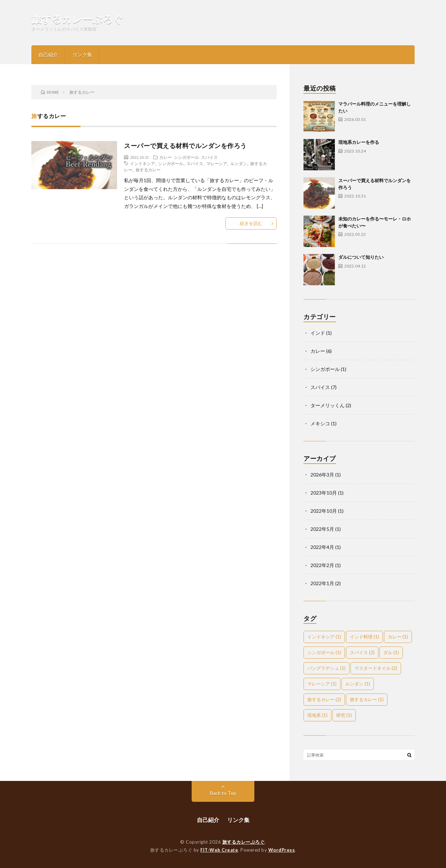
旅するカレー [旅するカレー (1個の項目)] (367, 699)
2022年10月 (324, 511)
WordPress (282, 850)
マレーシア (217, 163)
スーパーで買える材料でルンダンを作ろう (185, 146)
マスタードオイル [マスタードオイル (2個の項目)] (376, 668)
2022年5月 (322, 529)
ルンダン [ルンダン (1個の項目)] (358, 684)
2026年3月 (322, 475)
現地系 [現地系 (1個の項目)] (317, 715)
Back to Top (223, 793)
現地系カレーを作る (359, 142)
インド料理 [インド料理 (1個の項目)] (364, 637)
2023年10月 (324, 493)
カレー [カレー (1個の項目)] (398, 637)
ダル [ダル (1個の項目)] (391, 652)
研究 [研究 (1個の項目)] (344, 715)
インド (318, 333)
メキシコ (320, 423)
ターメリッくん (328, 405)
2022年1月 (322, 583)
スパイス (209, 157)
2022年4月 (322, 547)
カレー (166, 157)
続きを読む (251, 223)
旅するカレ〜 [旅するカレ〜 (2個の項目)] (324, 699)
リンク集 (82, 55)
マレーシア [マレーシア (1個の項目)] (322, 684)
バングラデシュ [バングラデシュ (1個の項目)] (326, 668)
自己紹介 (48, 55)
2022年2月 (322, 565)
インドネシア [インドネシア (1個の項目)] (324, 637)
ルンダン (239, 163)
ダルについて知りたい (361, 257)
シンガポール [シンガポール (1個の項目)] (324, 652)
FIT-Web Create (219, 850)
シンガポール (186, 157)
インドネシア (143, 163)
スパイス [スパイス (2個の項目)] (362, 652)
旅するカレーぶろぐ (77, 19)
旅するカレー (148, 170)
